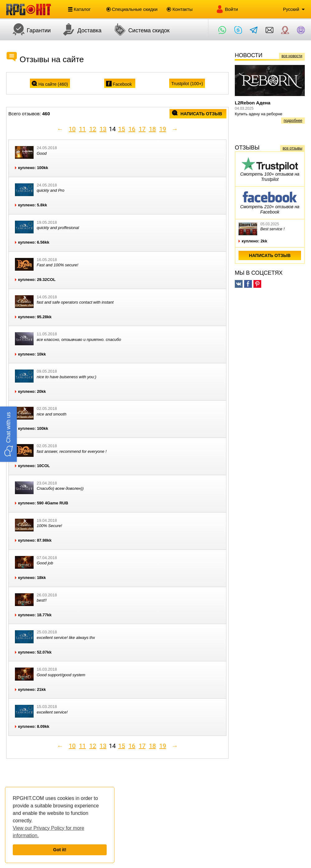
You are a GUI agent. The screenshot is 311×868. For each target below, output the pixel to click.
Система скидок (139, 30)
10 (72, 129)
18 (152, 129)
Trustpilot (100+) (187, 84)
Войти (227, 9)
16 (132, 129)
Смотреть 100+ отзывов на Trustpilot (270, 169)
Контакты (180, 9)
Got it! (60, 850)
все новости (292, 56)
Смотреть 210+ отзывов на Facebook (270, 202)
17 (142, 129)
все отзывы (292, 148)
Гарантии (28, 30)
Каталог (79, 9)
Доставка (79, 30)
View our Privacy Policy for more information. (49, 832)
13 (103, 129)
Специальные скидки (132, 9)
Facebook (119, 84)
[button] (8, 434)
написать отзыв (197, 114)
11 (82, 129)
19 (163, 129)
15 (122, 129)
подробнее (293, 121)
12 (93, 129)
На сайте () (50, 84)
